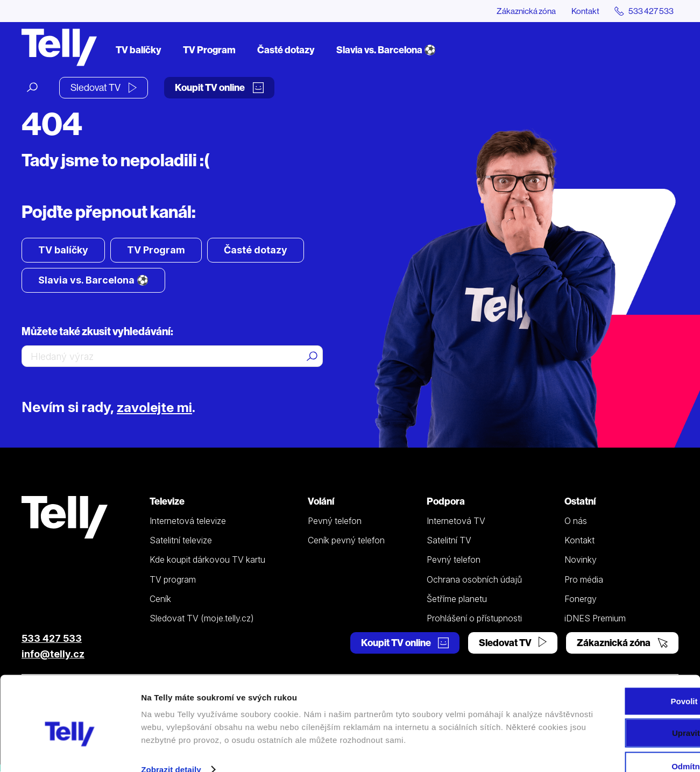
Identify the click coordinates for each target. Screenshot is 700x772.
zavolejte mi (156, 408)
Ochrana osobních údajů (474, 579)
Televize (167, 502)
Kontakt (583, 11)
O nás (576, 521)
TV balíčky (139, 50)
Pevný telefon (335, 521)
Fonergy (581, 599)
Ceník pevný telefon (346, 541)
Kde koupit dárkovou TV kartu (207, 560)
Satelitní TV (449, 541)
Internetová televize (188, 521)
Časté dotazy (286, 50)
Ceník (160, 599)
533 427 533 (52, 639)
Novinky (581, 560)
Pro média (584, 579)
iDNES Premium (595, 619)
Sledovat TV (104, 87)
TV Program (209, 50)
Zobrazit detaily (171, 751)
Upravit (611, 701)
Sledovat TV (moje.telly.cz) (202, 619)
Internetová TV (456, 521)
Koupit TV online (219, 87)
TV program (173, 579)
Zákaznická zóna (522, 11)
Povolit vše (610, 670)
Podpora (446, 502)
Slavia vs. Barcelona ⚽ (386, 50)
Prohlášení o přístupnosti (474, 619)
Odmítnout (610, 735)
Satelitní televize (181, 541)
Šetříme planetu (457, 599)
